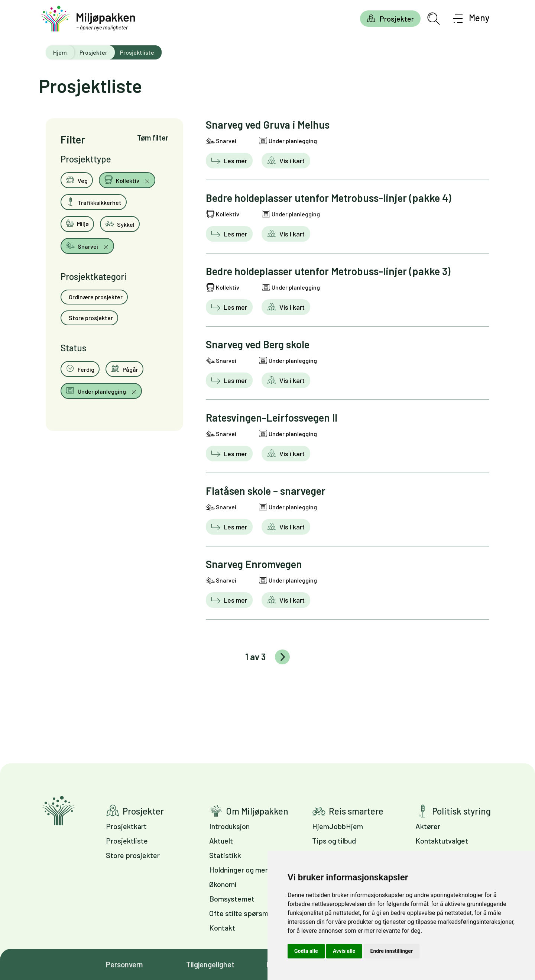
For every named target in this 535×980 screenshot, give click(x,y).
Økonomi (223, 884)
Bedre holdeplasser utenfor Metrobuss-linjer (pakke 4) (328, 198)
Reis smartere (356, 811)
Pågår (124, 368)
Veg (77, 180)
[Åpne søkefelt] (434, 19)
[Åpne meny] (471, 19)
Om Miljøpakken (257, 811)
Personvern (124, 964)
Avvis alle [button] (344, 951)
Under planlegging (96, 390)
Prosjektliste (127, 841)
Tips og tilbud (334, 841)
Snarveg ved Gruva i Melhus (268, 125)
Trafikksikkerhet (94, 202)
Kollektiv (122, 180)
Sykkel (120, 223)
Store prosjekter (90, 318)
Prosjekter (397, 19)
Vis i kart (291, 161)
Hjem (60, 52)
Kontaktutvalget (442, 841)
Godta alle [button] (306, 951)
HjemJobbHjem (338, 826)
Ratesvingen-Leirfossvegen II (272, 418)
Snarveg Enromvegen (254, 564)
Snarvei (82, 245)
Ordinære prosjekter (95, 297)
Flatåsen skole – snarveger (266, 491)
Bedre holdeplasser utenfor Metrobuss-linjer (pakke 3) (328, 271)
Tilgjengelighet (210, 964)
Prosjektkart (126, 826)
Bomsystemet (232, 899)
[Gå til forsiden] (88, 19)
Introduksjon (229, 826)
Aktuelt (221, 841)
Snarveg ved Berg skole (258, 344)
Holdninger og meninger (247, 870)
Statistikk (225, 855)
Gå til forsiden (59, 811)
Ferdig (80, 368)
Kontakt (222, 928)
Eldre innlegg (282, 657)
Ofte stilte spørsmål (241, 913)
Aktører (428, 826)
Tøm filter (153, 138)
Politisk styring (461, 811)
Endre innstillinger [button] (392, 951)
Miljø (77, 223)
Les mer (235, 161)
